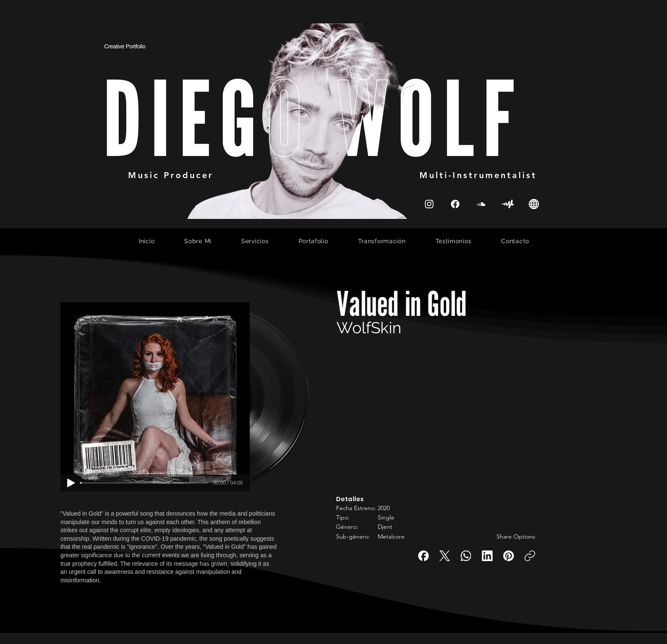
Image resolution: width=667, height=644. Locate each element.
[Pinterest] (509, 556)
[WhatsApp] (466, 556)
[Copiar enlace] (530, 556)
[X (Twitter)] (445, 556)
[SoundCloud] (481, 204)
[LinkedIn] (487, 556)
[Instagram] (429, 204)
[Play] (71, 483)
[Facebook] (423, 556)
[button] (396, 483)
